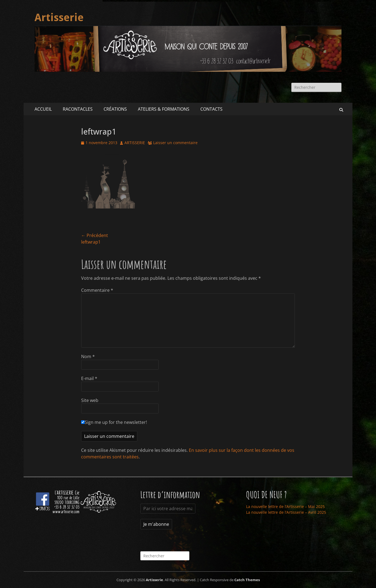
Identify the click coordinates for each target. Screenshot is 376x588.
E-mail (89, 378)
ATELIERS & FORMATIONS (164, 109)
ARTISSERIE (135, 143)
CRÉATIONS (115, 109)
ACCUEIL (43, 109)
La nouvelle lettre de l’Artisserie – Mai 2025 (285, 506)
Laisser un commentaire (175, 143)
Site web (90, 400)
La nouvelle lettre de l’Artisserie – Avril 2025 (286, 512)
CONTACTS (211, 109)
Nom (88, 356)
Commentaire (97, 290)
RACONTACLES (78, 109)
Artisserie (59, 18)
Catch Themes (247, 580)
